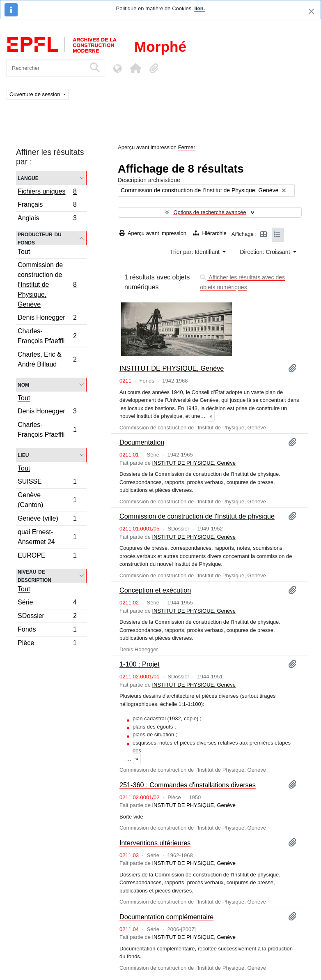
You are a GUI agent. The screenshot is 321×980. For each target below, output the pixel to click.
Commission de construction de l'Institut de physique (197, 516)
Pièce (47, 644)
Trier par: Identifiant (196, 252)
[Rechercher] (46, 68)
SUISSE (47, 483)
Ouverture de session (36, 94)
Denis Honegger (47, 319)
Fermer (187, 147)
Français (47, 206)
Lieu (23, 455)
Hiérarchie (210, 233)
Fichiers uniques (47, 192)
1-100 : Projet (140, 664)
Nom (23, 384)
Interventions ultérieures (155, 843)
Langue (28, 178)
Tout (24, 252)
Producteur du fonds (40, 238)
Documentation (142, 442)
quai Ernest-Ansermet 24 (47, 537)
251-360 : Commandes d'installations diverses (188, 785)
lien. (199, 8)
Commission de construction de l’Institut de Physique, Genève (47, 285)
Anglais (47, 219)
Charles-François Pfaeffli (47, 336)
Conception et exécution (155, 590)
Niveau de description (34, 576)
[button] (135, 68)
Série (47, 603)
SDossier (47, 617)
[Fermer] (311, 11)
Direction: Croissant (266, 252)
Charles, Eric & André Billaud (47, 359)
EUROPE (47, 556)
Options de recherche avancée (210, 212)
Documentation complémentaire (166, 917)
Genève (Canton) (47, 500)
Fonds (47, 631)
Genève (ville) (47, 520)
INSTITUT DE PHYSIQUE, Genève (172, 368)
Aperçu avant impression (153, 233)
